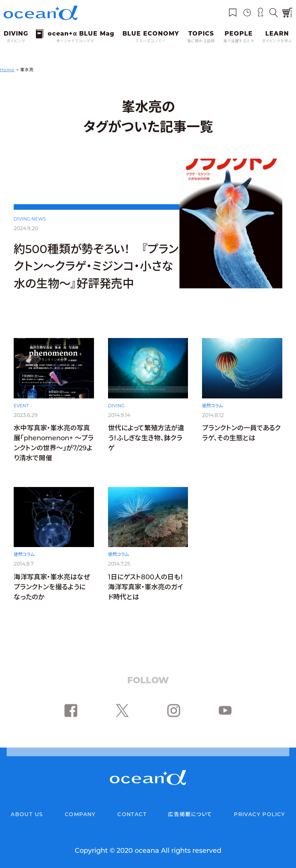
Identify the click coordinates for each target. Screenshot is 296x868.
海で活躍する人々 (239, 41)
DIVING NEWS (30, 219)
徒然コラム (212, 411)
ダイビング (16, 41)
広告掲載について (190, 814)
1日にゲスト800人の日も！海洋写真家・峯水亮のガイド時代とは (146, 596)
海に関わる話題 (201, 41)
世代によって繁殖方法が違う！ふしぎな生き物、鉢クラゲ (146, 441)
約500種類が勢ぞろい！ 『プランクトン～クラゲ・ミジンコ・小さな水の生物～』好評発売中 (96, 266)
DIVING (116, 409)
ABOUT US (27, 814)
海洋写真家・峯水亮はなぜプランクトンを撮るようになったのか (52, 595)
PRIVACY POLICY (260, 814)
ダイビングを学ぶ (277, 41)
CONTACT (132, 814)
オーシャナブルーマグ (75, 41)
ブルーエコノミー (151, 41)
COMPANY (80, 814)
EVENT (21, 408)
